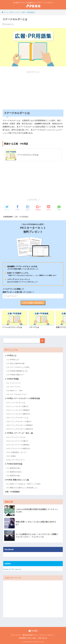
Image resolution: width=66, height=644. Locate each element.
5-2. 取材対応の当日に (14, 472)
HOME (33, 631)
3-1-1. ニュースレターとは (16, 402)
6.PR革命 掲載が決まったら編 (17, 480)
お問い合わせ (42, 638)
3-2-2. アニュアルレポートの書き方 (19, 421)
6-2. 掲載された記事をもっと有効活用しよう (22, 488)
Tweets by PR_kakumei (12, 569)
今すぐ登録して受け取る (33, 303)
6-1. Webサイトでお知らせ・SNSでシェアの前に (24, 484)
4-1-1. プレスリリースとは (16, 437)
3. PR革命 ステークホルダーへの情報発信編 (22, 398)
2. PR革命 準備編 (12, 379)
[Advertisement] (33, 89)
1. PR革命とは (11, 356)
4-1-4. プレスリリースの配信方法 (18, 448)
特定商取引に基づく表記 (27, 638)
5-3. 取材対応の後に (14, 476)
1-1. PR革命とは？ (13, 360)
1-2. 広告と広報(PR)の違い (16, 363)
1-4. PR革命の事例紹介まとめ (17, 371)
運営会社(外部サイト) (30, 635)
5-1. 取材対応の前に (14, 468)
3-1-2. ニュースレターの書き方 (17, 406)
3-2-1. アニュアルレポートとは (17, 418)
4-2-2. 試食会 (11, 456)
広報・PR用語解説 (21, 217)
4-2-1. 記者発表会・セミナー (17, 452)
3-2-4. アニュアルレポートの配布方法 (20, 429)
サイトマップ (16, 635)
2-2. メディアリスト (14, 387)
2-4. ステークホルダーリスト (17, 394)
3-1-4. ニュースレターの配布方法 (18, 414)
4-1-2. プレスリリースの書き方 (17, 441)
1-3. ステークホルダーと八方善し (18, 367)
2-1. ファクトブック (14, 383)
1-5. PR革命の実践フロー (16, 375)
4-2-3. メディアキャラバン (16, 460)
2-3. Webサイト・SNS (14, 391)
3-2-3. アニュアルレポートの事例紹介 (20, 425)
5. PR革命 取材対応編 (14, 464)
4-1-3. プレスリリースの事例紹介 (18, 445)
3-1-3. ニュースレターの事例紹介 (18, 410)
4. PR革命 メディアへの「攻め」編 (19, 433)
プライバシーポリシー (47, 635)
